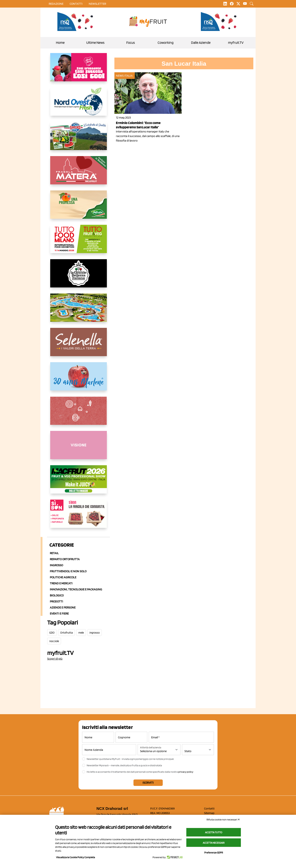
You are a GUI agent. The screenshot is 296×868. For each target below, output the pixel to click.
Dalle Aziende (201, 43)
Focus (131, 43)
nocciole (54, 641)
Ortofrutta (66, 633)
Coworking (166, 43)
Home (60, 43)
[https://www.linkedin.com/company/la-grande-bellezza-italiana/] (79, 276)
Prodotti (56, 601)
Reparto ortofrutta (65, 559)
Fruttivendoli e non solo (68, 571)
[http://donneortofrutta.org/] (79, 448)
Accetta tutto (214, 832)
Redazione (56, 4)
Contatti (209, 808)
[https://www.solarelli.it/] (79, 311)
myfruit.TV (236, 43)
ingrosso (95, 633)
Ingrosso (56, 565)
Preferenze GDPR (214, 853)
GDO (52, 633)
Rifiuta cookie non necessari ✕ (223, 819)
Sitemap (209, 813)
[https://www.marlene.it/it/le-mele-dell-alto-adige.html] (79, 379)
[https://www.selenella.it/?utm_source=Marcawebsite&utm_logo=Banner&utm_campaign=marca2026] (79, 345)
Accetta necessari (214, 843)
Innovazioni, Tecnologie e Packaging (76, 589)
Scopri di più (55, 659)
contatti (76, 4)
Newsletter (97, 4)
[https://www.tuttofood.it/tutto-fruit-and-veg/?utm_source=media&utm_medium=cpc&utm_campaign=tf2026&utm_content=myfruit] (79, 242)
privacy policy (186, 772)
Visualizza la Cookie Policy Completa (76, 857)
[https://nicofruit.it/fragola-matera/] (79, 173)
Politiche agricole (63, 577)
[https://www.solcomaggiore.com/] (79, 414)
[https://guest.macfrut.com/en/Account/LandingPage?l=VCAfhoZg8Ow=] (79, 482)
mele (81, 633)
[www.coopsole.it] (79, 517)
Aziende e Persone (63, 607)
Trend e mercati (61, 583)
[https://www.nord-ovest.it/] (79, 105)
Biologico (57, 595)
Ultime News (95, 43)
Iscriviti (148, 783)
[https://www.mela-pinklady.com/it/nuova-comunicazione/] (79, 70)
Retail (54, 553)
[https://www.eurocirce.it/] (79, 139)
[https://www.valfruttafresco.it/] (79, 208)
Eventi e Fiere (59, 613)
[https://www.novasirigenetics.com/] (76, 22)
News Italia (124, 76)
